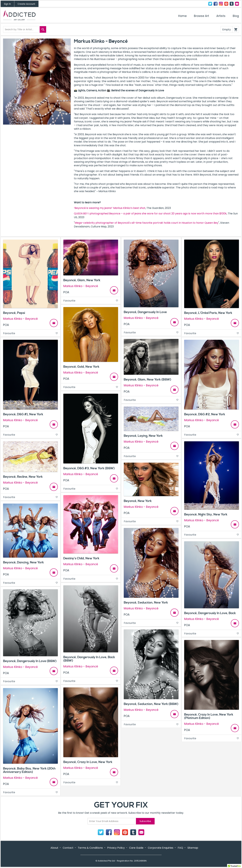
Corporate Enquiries (161, 848)
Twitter (210, 4)
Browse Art (201, 16)
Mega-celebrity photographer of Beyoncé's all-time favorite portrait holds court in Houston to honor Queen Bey (146, 223)
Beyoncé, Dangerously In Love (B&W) (30, 661)
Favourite (30, 333)
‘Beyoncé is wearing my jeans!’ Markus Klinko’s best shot (110, 208)
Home (182, 16)
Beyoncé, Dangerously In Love (145, 312)
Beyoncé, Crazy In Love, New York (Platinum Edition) (209, 716)
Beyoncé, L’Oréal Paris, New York (208, 313)
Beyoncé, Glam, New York (82, 280)
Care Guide (136, 848)
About (54, 848)
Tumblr (232, 4)
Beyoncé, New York (138, 501)
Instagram (221, 4)
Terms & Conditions (90, 848)
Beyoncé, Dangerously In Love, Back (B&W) (89, 659)
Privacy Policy (116, 848)
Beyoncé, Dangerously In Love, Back (210, 613)
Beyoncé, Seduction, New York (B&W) (151, 704)
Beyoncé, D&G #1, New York (23, 414)
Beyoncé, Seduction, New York (146, 603)
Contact (237, 4)
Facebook (216, 4)
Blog (236, 16)
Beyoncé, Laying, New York (143, 436)
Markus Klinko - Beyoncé (20, 319)
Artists (221, 16)
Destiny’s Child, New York (81, 558)
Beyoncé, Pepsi (14, 313)
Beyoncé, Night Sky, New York (206, 514)
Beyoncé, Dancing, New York (23, 562)
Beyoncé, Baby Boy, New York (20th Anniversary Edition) (29, 770)
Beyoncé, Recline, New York (23, 477)
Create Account (26, 4)
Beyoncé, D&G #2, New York (205, 414)
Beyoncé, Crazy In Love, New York (88, 762)
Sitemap (193, 848)
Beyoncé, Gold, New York (81, 367)
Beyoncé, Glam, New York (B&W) (147, 380)
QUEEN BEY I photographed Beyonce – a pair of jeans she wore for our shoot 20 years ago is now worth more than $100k (150, 214)
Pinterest (226, 4)
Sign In (7, 4)
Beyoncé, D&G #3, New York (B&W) (89, 468)
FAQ (180, 848)
